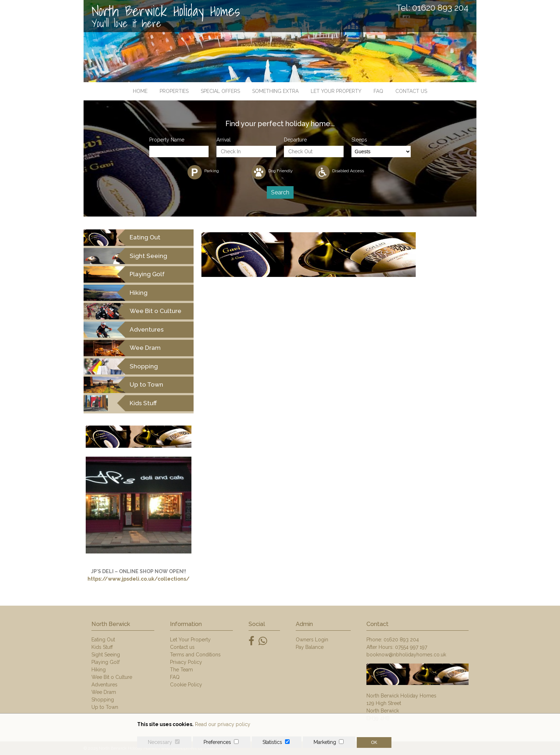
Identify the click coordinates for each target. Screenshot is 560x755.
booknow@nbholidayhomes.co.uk (406, 655)
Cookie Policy (186, 685)
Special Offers (220, 91)
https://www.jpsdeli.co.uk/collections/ (139, 579)
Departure (295, 140)
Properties (174, 91)
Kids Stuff (102, 647)
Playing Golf (106, 662)
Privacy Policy (186, 662)
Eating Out (103, 640)
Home (140, 91)
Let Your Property (336, 91)
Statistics (272, 742)
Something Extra (275, 91)
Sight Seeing (106, 655)
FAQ (378, 91)
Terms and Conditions (195, 655)
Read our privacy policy (223, 724)
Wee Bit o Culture (112, 677)
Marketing (325, 742)
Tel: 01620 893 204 (432, 8)
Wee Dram (104, 692)
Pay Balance (310, 647)
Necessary (160, 742)
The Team (181, 670)
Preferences (217, 742)
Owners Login (312, 640)
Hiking (99, 670)
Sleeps (359, 140)
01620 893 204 (401, 640)
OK (374, 742)
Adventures (104, 685)
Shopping (103, 700)
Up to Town (105, 707)
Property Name (167, 140)
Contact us (411, 91)
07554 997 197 (411, 647)
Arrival (224, 140)
